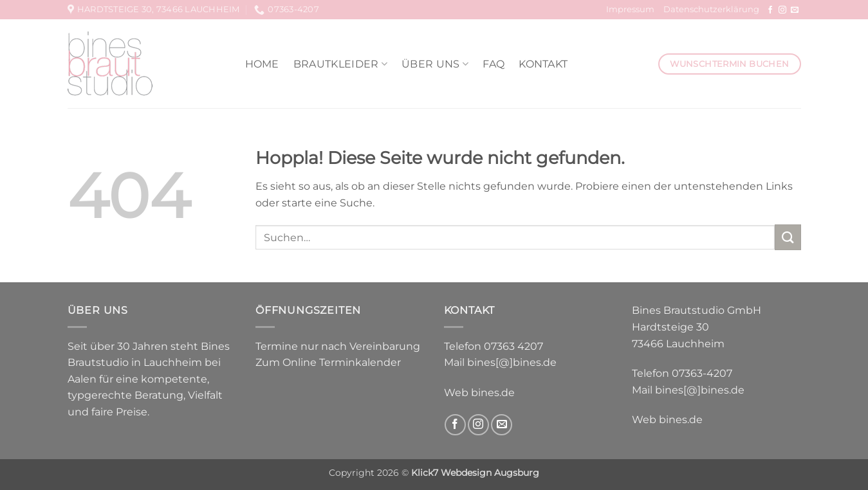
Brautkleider (340, 64)
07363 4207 (513, 346)
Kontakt (543, 64)
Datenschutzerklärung (711, 9)
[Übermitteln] (788, 237)
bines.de (493, 393)
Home (262, 64)
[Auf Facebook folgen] (770, 10)
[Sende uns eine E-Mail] (795, 10)
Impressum (630, 9)
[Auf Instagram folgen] (782, 10)
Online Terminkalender (342, 362)
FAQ (494, 64)
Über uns (435, 64)
